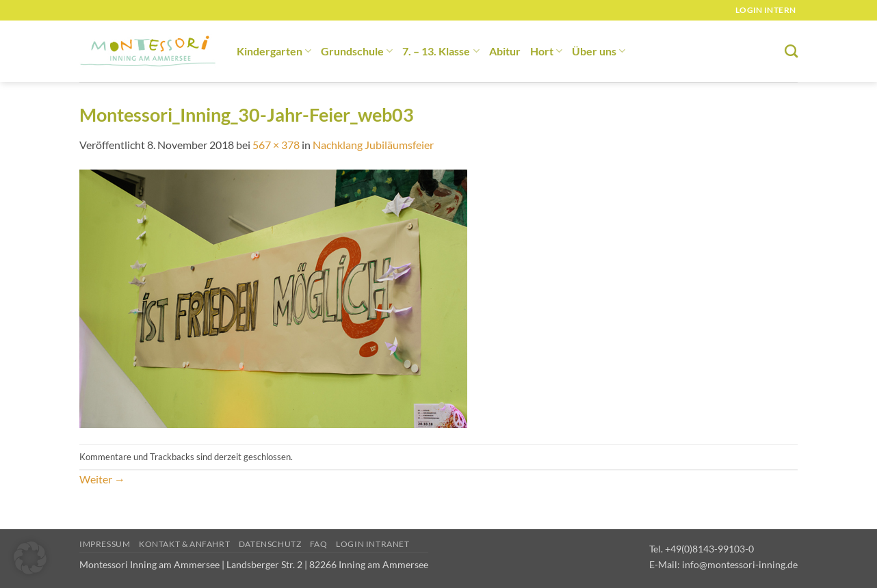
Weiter (102, 479)
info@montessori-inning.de (740, 564)
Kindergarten (274, 51)
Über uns (599, 51)
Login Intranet (373, 544)
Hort (546, 51)
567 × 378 (276, 145)
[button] (30, 558)
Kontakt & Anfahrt (184, 544)
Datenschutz (270, 544)
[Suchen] (791, 51)
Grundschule (357, 51)
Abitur (505, 51)
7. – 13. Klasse (441, 51)
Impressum (105, 544)
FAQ (319, 544)
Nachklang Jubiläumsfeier (373, 145)
